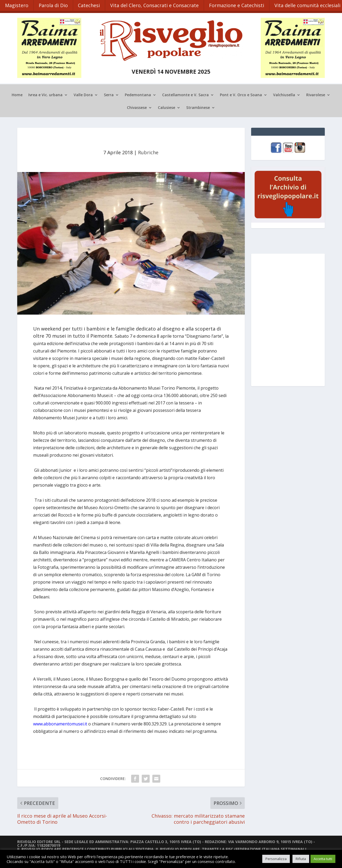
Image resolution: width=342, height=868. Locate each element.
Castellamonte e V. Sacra (185, 94)
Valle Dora (83, 94)
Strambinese (198, 107)
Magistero (17, 5)
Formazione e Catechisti (239, 5)
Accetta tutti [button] (323, 859)
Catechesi (90, 5)
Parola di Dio (54, 5)
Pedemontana (138, 94)
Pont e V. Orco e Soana (241, 94)
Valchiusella (284, 94)
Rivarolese (316, 94)
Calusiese (166, 107)
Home (17, 94)
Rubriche (148, 151)
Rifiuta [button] (301, 859)
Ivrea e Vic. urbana (45, 94)
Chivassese (137, 107)
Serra (109, 94)
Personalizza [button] (276, 859)
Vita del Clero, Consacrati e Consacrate (157, 5)
